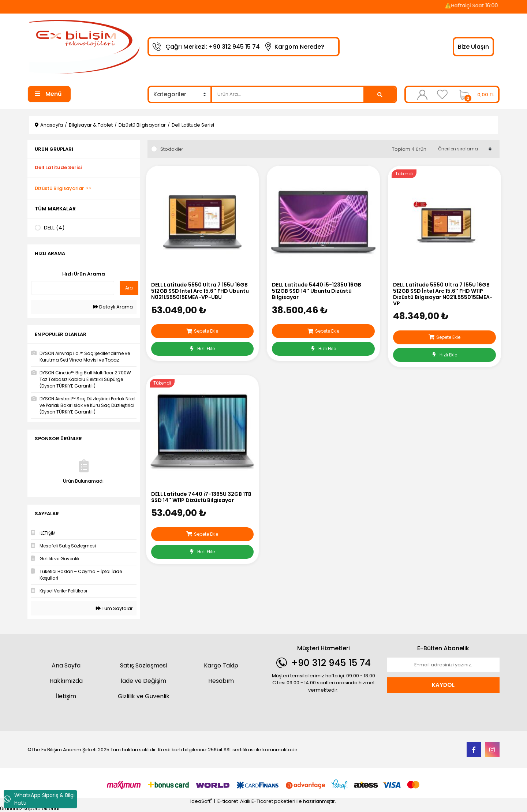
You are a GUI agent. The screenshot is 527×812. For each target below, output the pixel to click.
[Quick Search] (73, 288)
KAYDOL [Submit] (443, 685)
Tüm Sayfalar (114, 608)
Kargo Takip (221, 665)
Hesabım (221, 681)
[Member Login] (422, 94)
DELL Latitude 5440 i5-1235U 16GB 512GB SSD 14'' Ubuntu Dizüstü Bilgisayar (317, 291)
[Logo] (84, 46)
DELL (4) (54, 228)
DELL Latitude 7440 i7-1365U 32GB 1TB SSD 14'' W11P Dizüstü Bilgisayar (201, 497)
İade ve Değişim (143, 681)
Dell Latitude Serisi (193, 125)
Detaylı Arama (113, 307)
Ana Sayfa (66, 665)
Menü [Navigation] (48, 94)
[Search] (288, 94)
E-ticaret (228, 801)
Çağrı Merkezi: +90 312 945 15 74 (213, 47)
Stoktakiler (172, 149)
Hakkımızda (66, 681)
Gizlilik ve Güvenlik (144, 696)
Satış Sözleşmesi (143, 665)
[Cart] (475, 94)
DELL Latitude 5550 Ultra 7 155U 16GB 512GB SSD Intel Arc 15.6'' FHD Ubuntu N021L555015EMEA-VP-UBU (200, 291)
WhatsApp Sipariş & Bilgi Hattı (39, 799)
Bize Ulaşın (473, 47)
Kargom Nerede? (299, 47)
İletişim (66, 696)
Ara (129, 288)
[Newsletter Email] (444, 665)
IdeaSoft (201, 801)
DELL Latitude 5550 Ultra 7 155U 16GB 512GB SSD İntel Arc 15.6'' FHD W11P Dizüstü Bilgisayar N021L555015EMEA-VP (443, 294)
